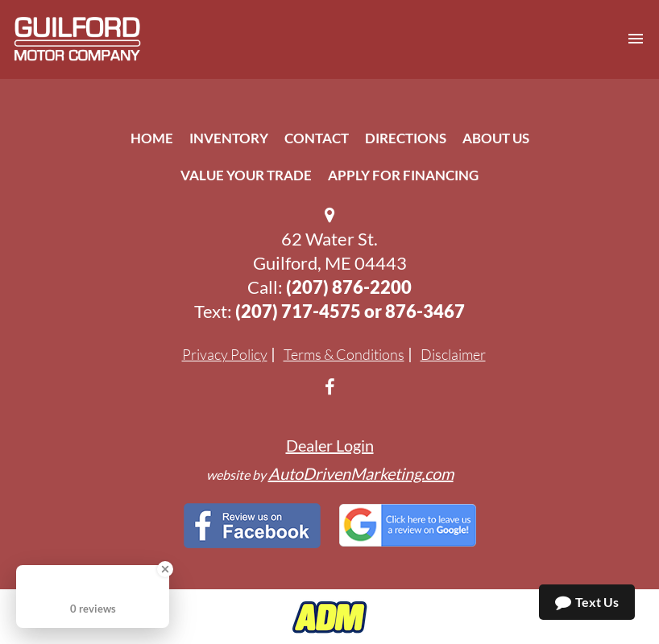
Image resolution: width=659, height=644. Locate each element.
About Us (496, 138)
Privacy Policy (225, 354)
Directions (406, 138)
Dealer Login (330, 445)
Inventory (229, 138)
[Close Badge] (165, 569)
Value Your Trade (246, 175)
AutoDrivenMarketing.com (361, 473)
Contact (317, 138)
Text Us (587, 602)
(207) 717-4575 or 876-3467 (350, 311)
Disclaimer (453, 354)
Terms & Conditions (344, 354)
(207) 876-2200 (349, 287)
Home (152, 138)
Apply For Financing (403, 175)
